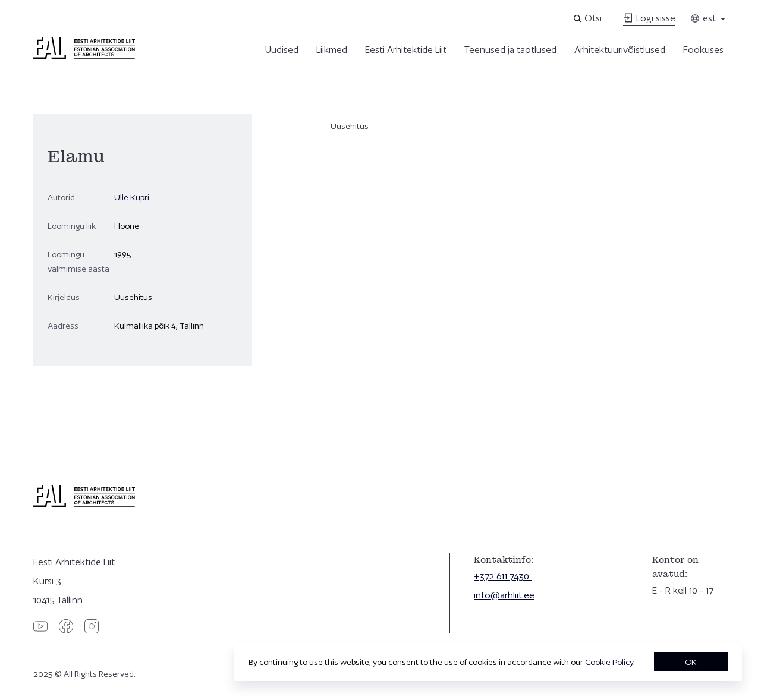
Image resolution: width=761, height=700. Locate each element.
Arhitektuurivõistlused (620, 50)
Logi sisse (649, 18)
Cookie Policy (609, 662)
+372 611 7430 (503, 576)
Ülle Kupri (132, 197)
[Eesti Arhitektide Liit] (84, 56)
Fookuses (703, 50)
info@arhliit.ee (504, 595)
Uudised (282, 50)
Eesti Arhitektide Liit (406, 50)
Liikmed (332, 50)
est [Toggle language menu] (709, 18)
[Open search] (588, 18)
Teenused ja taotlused (510, 50)
